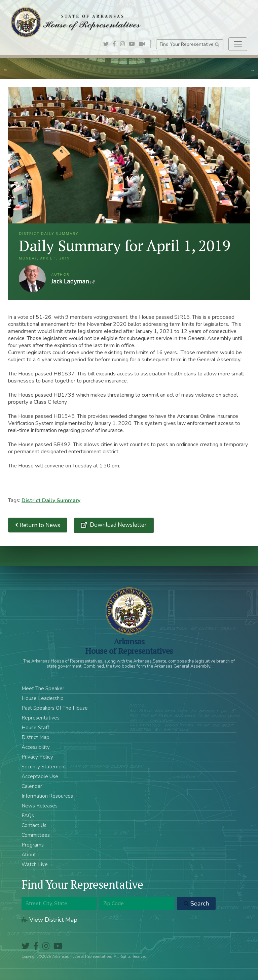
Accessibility (36, 747)
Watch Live (35, 864)
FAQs (28, 816)
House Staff (35, 728)
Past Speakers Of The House (55, 708)
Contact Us (34, 825)
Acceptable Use (40, 776)
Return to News (38, 525)
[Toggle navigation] (238, 44)
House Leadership (43, 698)
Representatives (41, 718)
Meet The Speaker (43, 688)
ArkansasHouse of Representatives (129, 646)
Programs (33, 845)
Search (196, 904)
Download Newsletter (118, 525)
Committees (36, 835)
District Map (35, 737)
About (29, 855)
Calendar (32, 786)
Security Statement (44, 767)
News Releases (40, 806)
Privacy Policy (37, 757)
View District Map (49, 920)
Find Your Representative (190, 44)
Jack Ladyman (32, 279)
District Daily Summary (51, 500)
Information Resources (47, 796)
